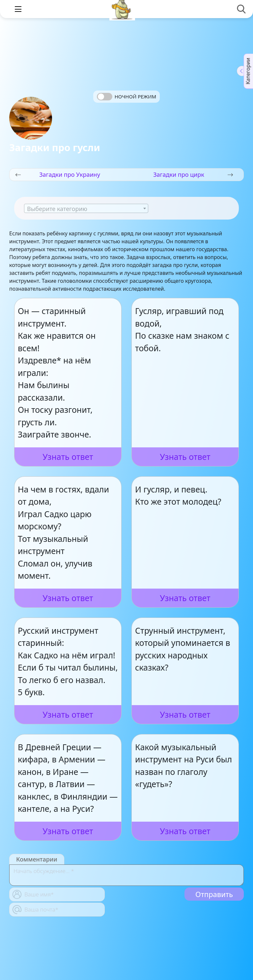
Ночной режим (135, 96)
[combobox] (86, 208)
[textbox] (86, 209)
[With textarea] (126, 875)
